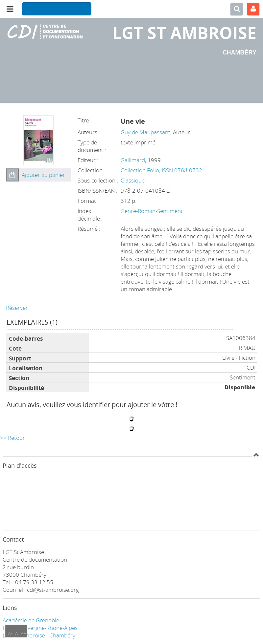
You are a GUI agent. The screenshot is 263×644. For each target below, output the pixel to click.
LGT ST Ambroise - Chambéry (39, 635)
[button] (12, 175)
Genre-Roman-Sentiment (152, 211)
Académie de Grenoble (31, 620)
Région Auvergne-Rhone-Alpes (40, 628)
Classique (133, 180)
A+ (23, 633)
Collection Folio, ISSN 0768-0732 (161, 170)
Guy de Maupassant (145, 132)
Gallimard (133, 160)
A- (10, 633)
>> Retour (12, 438)
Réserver (17, 308)
